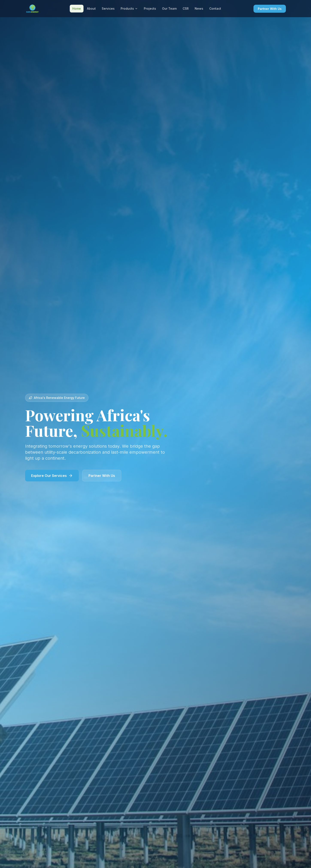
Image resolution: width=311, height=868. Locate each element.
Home (77, 8)
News (199, 8)
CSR (186, 8)
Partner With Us (270, 9)
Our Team (169, 8)
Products (129, 8)
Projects (150, 8)
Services (108, 8)
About (91, 8)
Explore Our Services (52, 476)
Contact (215, 8)
